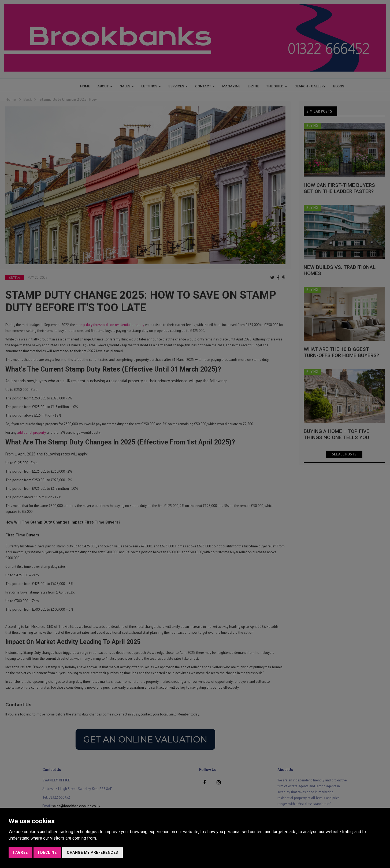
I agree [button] (21, 852)
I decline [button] (47, 852)
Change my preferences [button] (92, 852)
